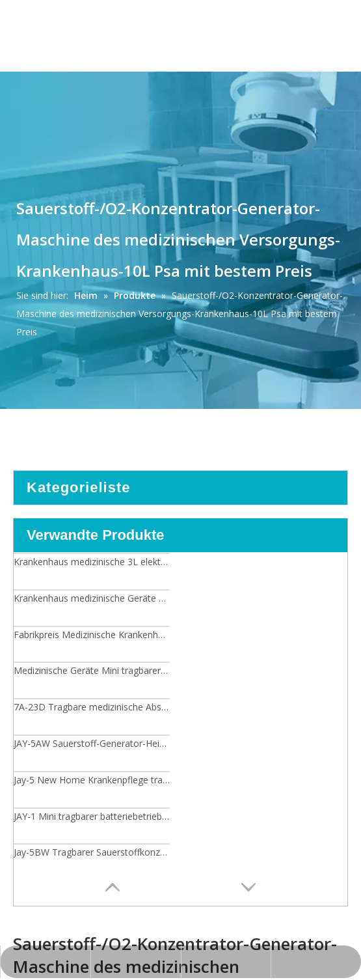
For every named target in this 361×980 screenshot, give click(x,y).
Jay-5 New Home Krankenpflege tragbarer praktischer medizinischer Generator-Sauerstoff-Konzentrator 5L (92, 780)
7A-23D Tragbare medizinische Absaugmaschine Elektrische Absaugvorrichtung (92, 707)
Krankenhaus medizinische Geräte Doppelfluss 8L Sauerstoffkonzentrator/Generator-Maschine (92, 598)
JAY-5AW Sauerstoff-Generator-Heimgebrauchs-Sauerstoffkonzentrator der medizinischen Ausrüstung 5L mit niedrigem (92, 743)
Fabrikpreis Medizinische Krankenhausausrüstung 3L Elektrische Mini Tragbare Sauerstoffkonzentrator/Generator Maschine (92, 635)
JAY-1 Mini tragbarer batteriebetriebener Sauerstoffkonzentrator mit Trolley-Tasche (92, 816)
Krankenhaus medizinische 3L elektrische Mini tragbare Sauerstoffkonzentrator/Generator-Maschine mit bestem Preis (92, 562)
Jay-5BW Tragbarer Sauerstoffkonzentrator (92, 852)
